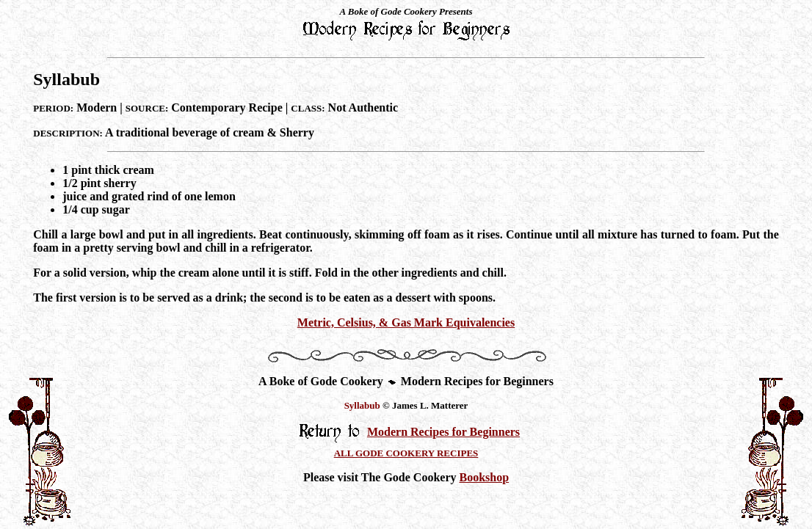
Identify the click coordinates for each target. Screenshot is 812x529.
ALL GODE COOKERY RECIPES (406, 453)
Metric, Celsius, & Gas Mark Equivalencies (406, 322)
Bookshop (484, 477)
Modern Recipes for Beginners (443, 432)
